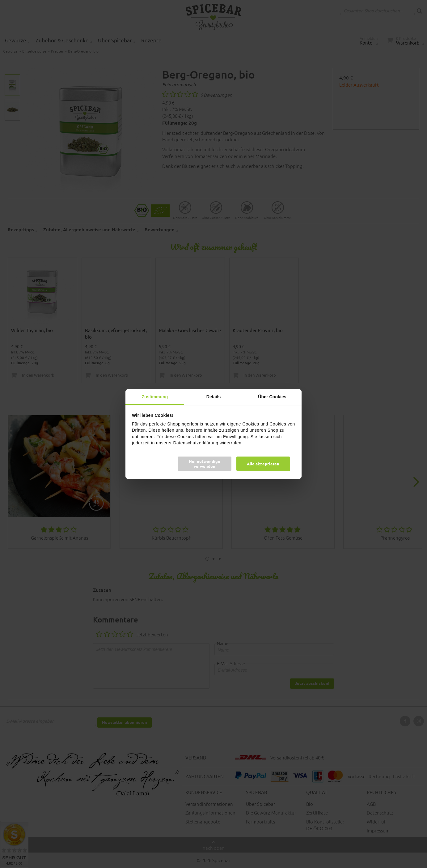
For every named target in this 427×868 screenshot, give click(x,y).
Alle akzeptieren (263, 464)
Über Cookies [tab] (272, 396)
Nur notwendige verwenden (205, 464)
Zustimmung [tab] (155, 396)
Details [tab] (214, 396)
